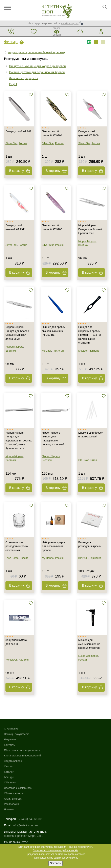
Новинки (61, 766)
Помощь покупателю (17, 734)
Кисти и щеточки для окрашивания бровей (37, 72)
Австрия (24, 660)
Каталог (60, 729)
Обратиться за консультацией (22, 750)
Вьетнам (83, 245)
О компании (11, 729)
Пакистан (58, 351)
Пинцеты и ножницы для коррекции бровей (37, 66)
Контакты (10, 745)
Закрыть (55, 863)
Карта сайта (12, 813)
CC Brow (83, 460)
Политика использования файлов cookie (56, 851)
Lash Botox (12, 558)
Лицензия (10, 739)
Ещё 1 (13, 84)
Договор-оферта (15, 830)
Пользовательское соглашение (24, 826)
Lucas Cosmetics (88, 656)
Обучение (61, 739)
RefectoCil (11, 660)
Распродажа (63, 761)
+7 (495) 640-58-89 (29, 776)
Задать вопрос (13, 761)
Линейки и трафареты (24, 78)
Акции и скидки (65, 756)
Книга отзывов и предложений (22, 756)
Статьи (8, 766)
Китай (94, 460)
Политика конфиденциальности (25, 822)
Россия (23, 143)
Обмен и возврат (66, 750)
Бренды (60, 734)
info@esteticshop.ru (25, 782)
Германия (96, 558)
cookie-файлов (70, 858)
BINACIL (83, 558)
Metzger (47, 351)
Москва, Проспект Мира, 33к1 (23, 793)
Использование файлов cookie (24, 818)
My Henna (48, 558)
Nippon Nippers (87, 241)
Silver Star (11, 143)
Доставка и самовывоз (69, 745)
